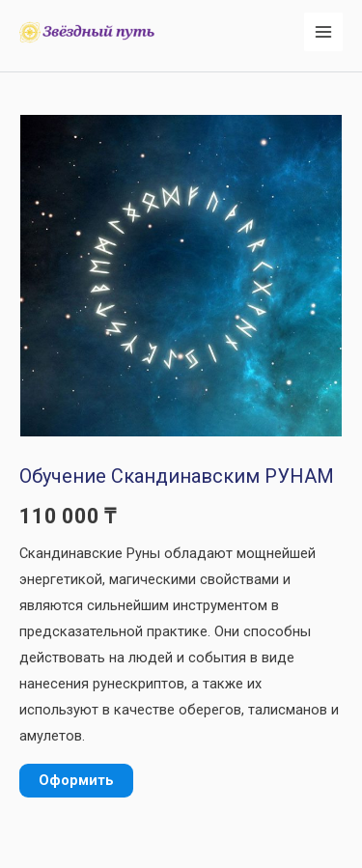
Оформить (76, 780)
